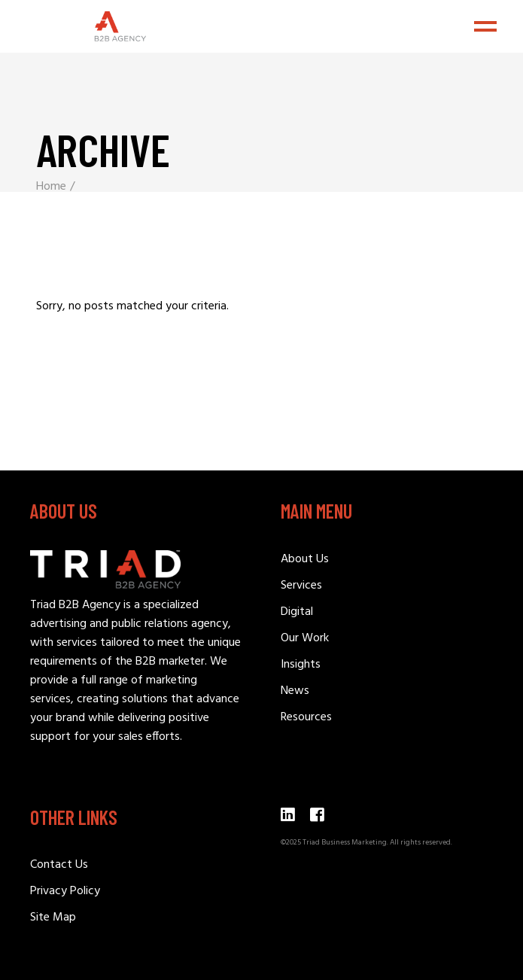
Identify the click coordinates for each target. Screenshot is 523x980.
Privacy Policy (65, 891)
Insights (301, 665)
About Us (305, 559)
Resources (306, 717)
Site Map (53, 918)
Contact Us (59, 865)
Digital (297, 612)
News (295, 691)
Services (301, 586)
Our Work (305, 638)
